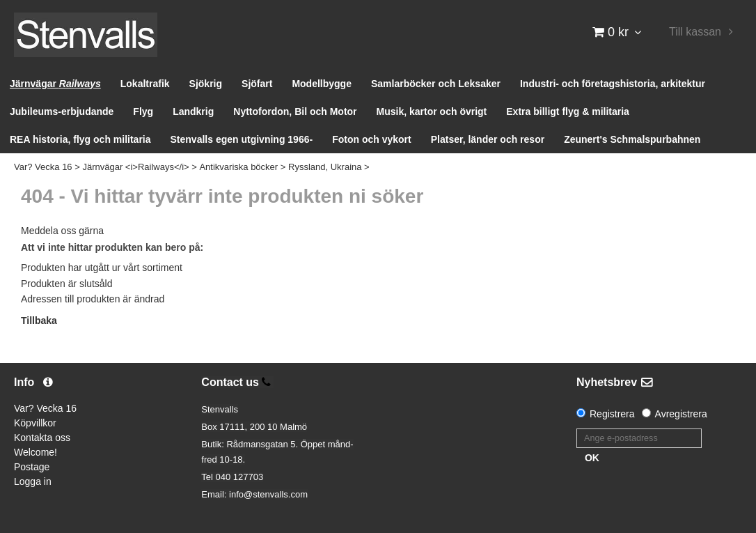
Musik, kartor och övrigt (432, 111)
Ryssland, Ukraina (325, 167)
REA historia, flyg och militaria (80, 139)
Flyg (143, 111)
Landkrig (193, 111)
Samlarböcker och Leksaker (436, 84)
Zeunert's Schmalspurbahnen (632, 139)
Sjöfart (257, 84)
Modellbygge (322, 84)
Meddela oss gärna (62, 231)
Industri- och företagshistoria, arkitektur (613, 84)
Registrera (612, 414)
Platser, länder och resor (488, 139)
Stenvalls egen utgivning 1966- (242, 139)
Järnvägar (55, 84)
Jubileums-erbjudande (62, 111)
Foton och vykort (372, 139)
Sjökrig (206, 84)
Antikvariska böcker (238, 167)
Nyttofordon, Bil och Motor (295, 111)
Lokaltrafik (145, 84)
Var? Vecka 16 (43, 167)
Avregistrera (681, 414)
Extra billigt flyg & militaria (568, 111)
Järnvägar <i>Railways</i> (135, 167)
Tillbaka (39, 320)
